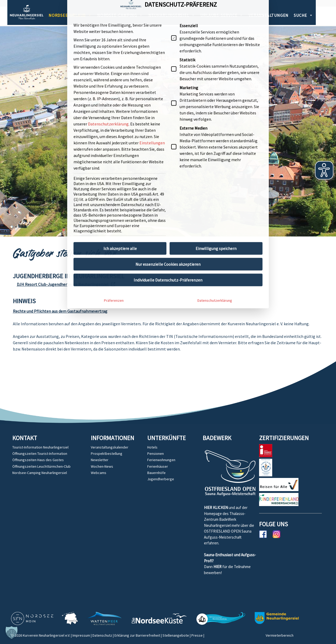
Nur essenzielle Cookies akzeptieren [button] (168, 168)
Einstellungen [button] (152, 47)
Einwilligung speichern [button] (216, 153)
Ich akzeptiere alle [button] (120, 153)
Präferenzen (114, 205)
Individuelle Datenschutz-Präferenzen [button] (168, 184)
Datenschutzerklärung (108, 28)
